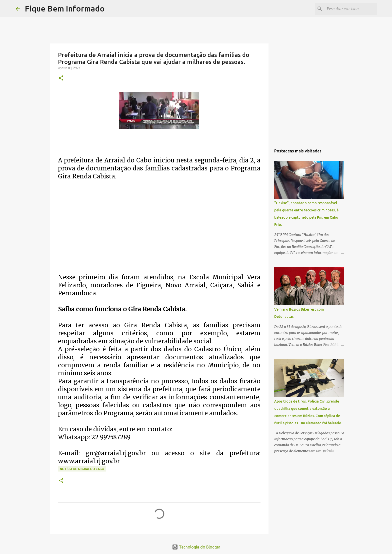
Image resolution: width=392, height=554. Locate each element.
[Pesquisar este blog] (351, 9)
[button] (61, 78)
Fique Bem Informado (65, 8)
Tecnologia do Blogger (196, 547)
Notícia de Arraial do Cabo (82, 469)
